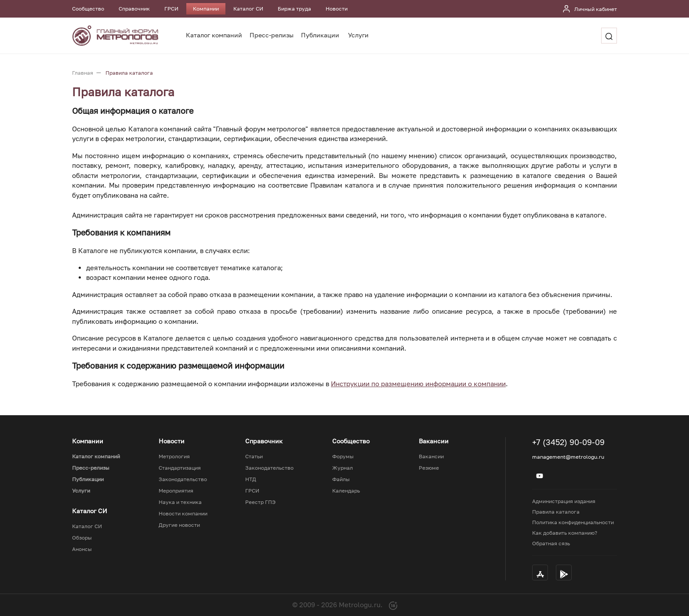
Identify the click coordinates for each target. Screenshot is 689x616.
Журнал (343, 468)
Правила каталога (556, 512)
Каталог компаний (214, 35)
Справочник (134, 9)
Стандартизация (180, 468)
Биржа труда (294, 9)
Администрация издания (564, 501)
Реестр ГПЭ (260, 502)
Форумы (343, 457)
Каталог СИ (248, 9)
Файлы (341, 479)
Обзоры (82, 538)
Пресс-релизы (272, 35)
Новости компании (183, 514)
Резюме (429, 468)
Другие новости (179, 525)
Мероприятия (176, 491)
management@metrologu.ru (568, 457)
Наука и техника (180, 502)
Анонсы (82, 549)
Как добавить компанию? (565, 533)
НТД (251, 479)
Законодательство (183, 479)
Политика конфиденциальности (573, 522)
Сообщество (88, 9)
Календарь (346, 491)
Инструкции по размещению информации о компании (418, 384)
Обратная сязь (551, 543)
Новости (337, 9)
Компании (206, 9)
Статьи (254, 457)
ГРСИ (171, 9)
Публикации (320, 35)
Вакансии (431, 457)
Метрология (174, 457)
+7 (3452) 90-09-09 (568, 442)
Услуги (358, 35)
